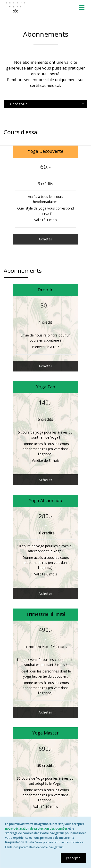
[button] (45, 104)
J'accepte (73, 858)
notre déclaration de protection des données (36, 829)
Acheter (45, 239)
